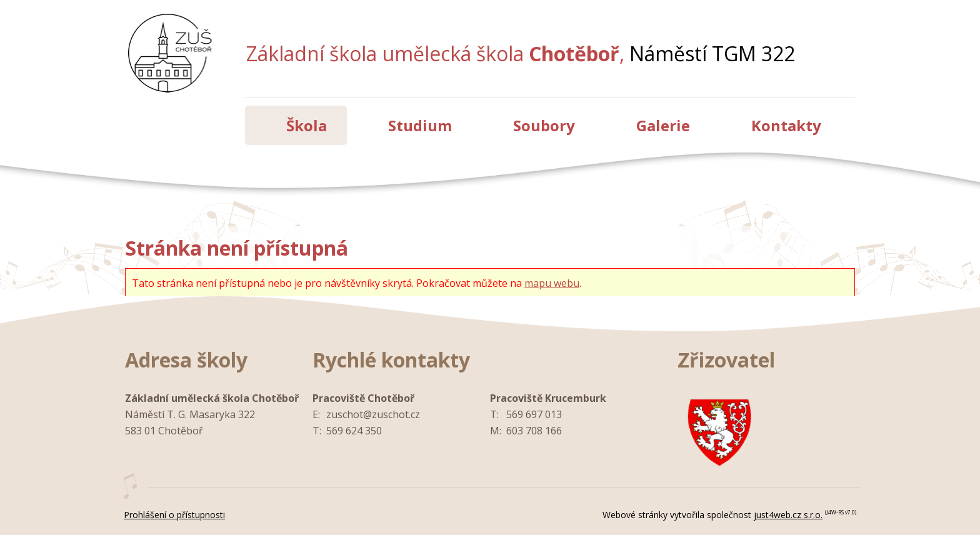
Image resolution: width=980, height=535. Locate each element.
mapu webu (552, 283)
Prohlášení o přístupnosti (174, 515)
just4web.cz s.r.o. (788, 515)
